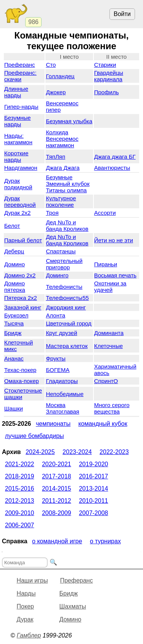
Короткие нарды (16, 156)
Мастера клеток (67, 346)
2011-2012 (57, 501)
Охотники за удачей (110, 287)
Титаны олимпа (66, 190)
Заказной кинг (23, 307)
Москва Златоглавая (62, 408)
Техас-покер (20, 370)
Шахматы (73, 606)
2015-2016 (20, 489)
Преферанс (20, 65)
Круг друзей (61, 333)
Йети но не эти (114, 240)
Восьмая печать (115, 275)
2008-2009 (57, 513)
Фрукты (55, 358)
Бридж (13, 333)
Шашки (14, 408)
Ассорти (105, 213)
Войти (122, 14)
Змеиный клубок (67, 184)
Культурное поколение (61, 201)
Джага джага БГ (115, 157)
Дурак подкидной (18, 184)
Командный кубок (103, 424)
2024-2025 (40, 452)
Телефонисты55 (67, 298)
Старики (105, 65)
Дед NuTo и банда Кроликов (67, 225)
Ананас (14, 358)
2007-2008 (94, 513)
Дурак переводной (20, 201)
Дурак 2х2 (17, 213)
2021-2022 (20, 464)
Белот (12, 226)
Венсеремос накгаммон (62, 142)
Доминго (57, 275)
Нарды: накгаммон (18, 139)
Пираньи (106, 264)
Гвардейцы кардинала (109, 76)
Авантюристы (112, 168)
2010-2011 (94, 501)
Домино (14, 264)
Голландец (60, 76)
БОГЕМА (58, 370)
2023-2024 (77, 452)
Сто (51, 65)
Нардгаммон (21, 168)
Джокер (56, 92)
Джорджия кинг (66, 307)
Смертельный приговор (64, 264)
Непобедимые (65, 394)
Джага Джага (63, 168)
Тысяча (14, 323)
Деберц (14, 251)
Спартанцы (61, 251)
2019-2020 (94, 464)
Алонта (55, 315)
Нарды (26, 593)
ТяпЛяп (55, 157)
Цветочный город (68, 323)
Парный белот (23, 240)
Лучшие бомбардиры (35, 436)
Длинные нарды (16, 92)
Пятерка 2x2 (21, 298)
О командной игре (57, 541)
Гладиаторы (62, 381)
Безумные (59, 177)
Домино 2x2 (20, 275)
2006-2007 (20, 525)
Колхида (57, 132)
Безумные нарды (18, 121)
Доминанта (109, 333)
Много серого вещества (112, 408)
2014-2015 (57, 489)
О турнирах (105, 541)
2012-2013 (20, 501)
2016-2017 (94, 476)
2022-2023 (114, 452)
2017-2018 (57, 476)
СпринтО (106, 381)
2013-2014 (94, 489)
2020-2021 (57, 464)
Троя (52, 213)
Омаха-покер (22, 381)
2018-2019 (20, 476)
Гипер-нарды (21, 107)
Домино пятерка (15, 287)
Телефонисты (64, 287)
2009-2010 (20, 513)
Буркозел (16, 315)
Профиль (107, 92)
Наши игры (32, 580)
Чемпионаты (53, 424)
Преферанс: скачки (20, 76)
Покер (25, 606)
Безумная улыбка (69, 121)
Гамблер (29, 635)
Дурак (25, 619)
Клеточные (108, 346)
